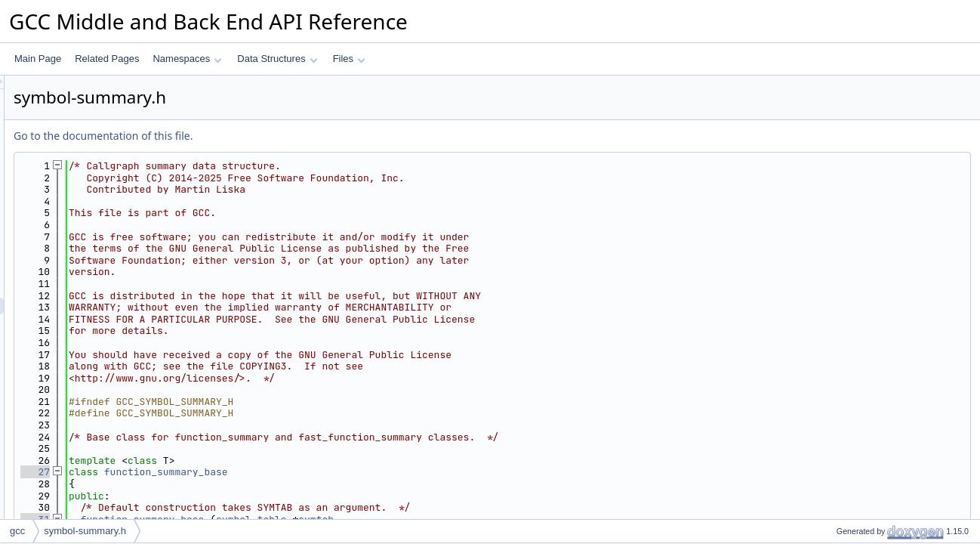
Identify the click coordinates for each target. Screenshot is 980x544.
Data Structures (277, 59)
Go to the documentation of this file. (292, 136)
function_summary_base (355, 472)
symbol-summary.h (85, 531)
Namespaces (187, 59)
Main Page (38, 59)
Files (349, 59)
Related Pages (107, 59)
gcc (17, 531)
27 (224, 472)
